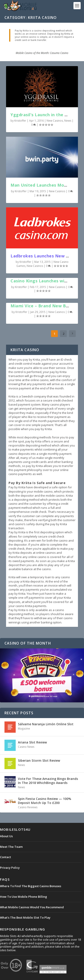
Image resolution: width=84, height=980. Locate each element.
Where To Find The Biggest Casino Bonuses (31, 886)
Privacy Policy (10, 868)
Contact (5, 857)
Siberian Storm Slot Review (39, 760)
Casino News (26, 747)
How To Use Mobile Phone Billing (24, 897)
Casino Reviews (28, 807)
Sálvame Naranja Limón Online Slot (46, 724)
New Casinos (55, 121)
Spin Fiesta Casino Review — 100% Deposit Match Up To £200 (45, 801)
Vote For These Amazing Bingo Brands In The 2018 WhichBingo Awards (48, 781)
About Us (6, 836)
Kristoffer (20, 121)
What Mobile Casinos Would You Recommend (32, 907)
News (68, 121)
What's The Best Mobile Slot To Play (25, 917)
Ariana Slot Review (32, 742)
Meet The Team (11, 847)
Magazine (24, 729)
